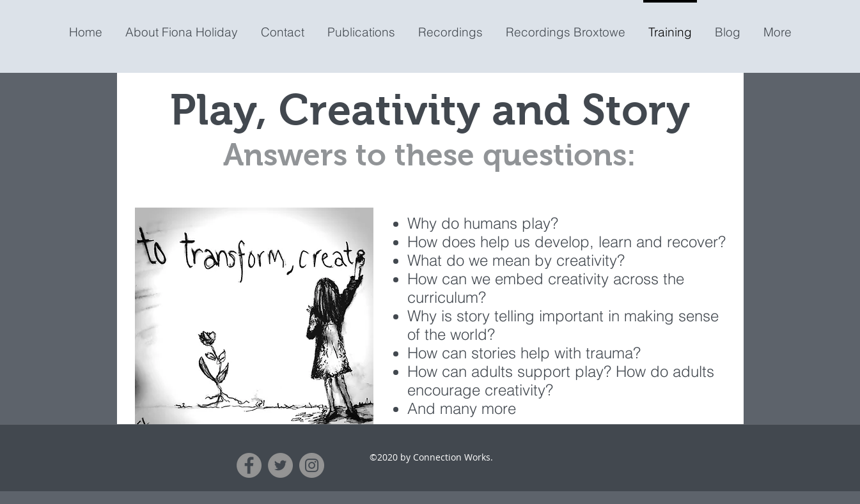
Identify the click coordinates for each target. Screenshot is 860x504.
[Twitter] (280, 465)
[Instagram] (312, 465)
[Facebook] (249, 465)
